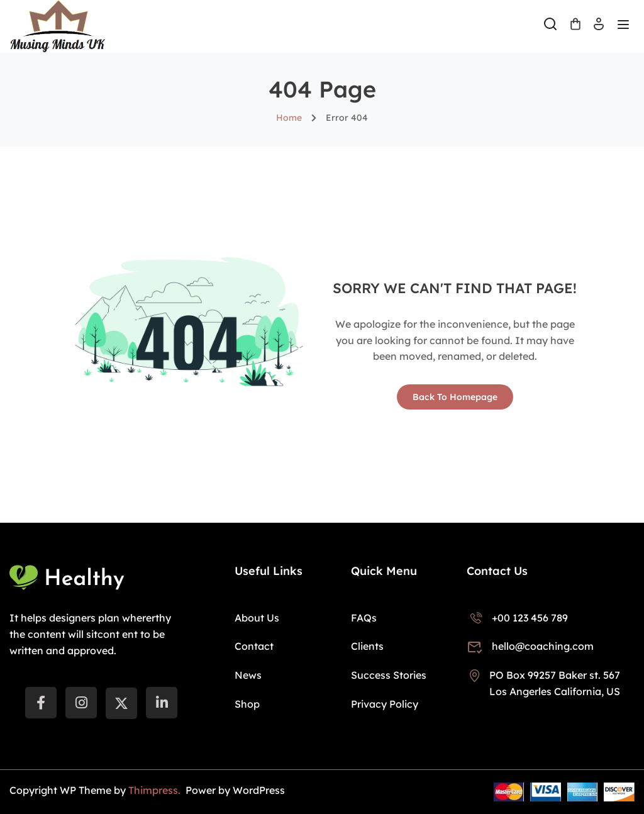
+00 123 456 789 (517, 618)
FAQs (364, 618)
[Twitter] (121, 703)
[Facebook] (41, 703)
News (248, 675)
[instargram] (81, 703)
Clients (367, 646)
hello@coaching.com (530, 646)
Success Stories (389, 675)
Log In (599, 28)
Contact (254, 646)
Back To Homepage (455, 397)
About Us (257, 618)
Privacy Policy (385, 704)
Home (289, 118)
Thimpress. (156, 790)
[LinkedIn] (162, 703)
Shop (247, 704)
